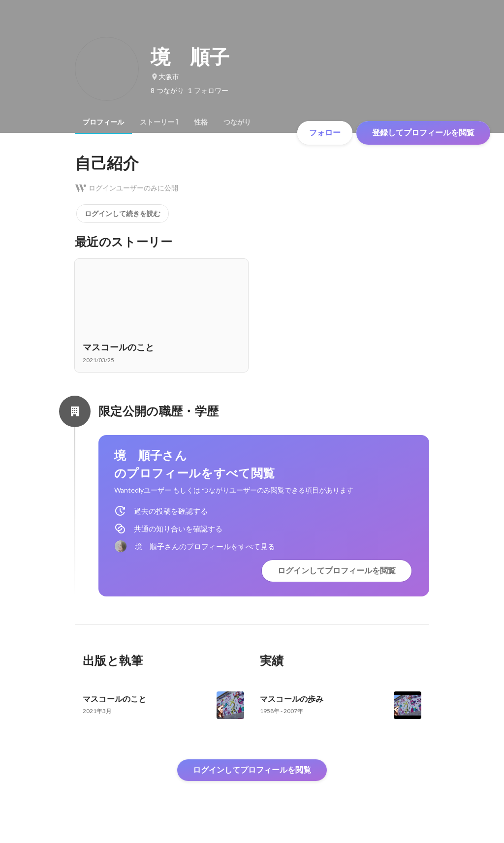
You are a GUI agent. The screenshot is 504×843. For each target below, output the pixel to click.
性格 (201, 122)
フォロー (325, 133)
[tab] (103, 122)
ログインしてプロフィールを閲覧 (337, 571)
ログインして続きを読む (123, 214)
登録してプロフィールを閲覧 (423, 133)
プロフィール (103, 122)
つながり (237, 122)
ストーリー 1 (159, 122)
